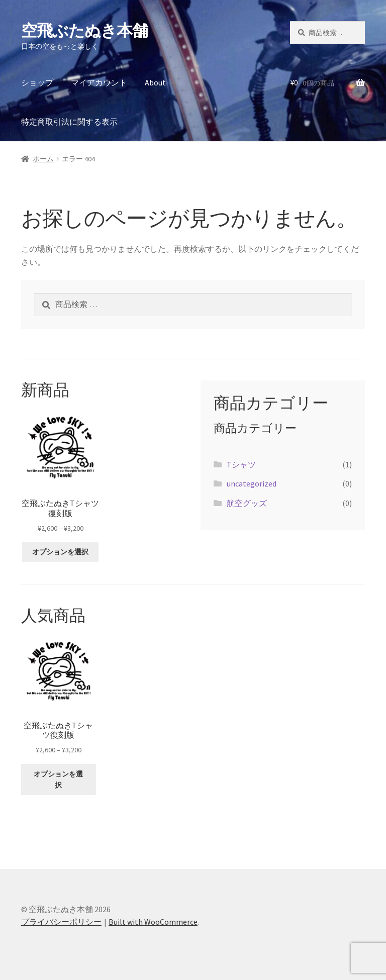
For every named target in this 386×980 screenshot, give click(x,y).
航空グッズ (247, 503)
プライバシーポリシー (61, 922)
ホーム (43, 159)
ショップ (37, 82)
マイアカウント (99, 82)
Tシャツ (241, 464)
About (155, 82)
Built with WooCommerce (153, 922)
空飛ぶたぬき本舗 (84, 31)
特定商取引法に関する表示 (69, 122)
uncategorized (252, 483)
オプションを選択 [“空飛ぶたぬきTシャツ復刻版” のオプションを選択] (60, 552)
